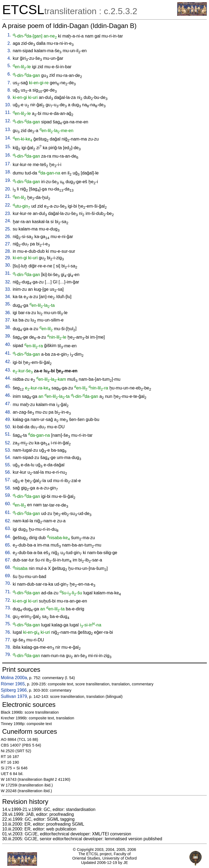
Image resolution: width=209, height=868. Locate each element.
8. (9, 90)
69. (8, 576)
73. (8, 608)
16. (8, 155)
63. (8, 528)
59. (8, 495)
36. (8, 313)
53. (8, 450)
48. (8, 412)
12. (8, 121)
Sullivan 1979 (14, 696)
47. (8, 404)
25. (8, 229)
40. (8, 344)
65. (8, 545)
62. (8, 521)
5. (9, 66)
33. (8, 289)
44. (8, 378)
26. (8, 237)
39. (8, 336)
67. (8, 560)
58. (8, 488)
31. (8, 273)
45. (8, 387)
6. (9, 74)
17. (8, 164)
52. (8, 443)
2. (9, 43)
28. (8, 251)
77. (8, 640)
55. (8, 465)
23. (8, 213)
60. (8, 504)
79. (8, 655)
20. (8, 189)
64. (8, 537)
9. (9, 97)
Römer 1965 (13, 684)
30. (8, 265)
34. (8, 297)
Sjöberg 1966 (14, 690)
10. (8, 105)
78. (8, 647)
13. (8, 129)
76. (8, 632)
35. (8, 304)
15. (8, 147)
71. (8, 592)
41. (8, 353)
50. (8, 427)
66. (8, 553)
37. (8, 320)
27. (8, 244)
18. (8, 172)
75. (8, 624)
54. (8, 458)
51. (8, 434)
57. (8, 480)
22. (8, 205)
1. (9, 35)
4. (9, 58)
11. (8, 112)
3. (9, 51)
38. (8, 327)
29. (8, 258)
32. (8, 282)
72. (8, 600)
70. (8, 583)
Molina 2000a (14, 678)
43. (8, 370)
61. (8, 512)
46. (8, 395)
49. (8, 419)
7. (9, 83)
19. (8, 180)
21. (8, 196)
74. (8, 616)
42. (8, 362)
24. (8, 221)
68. (8, 567)
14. (8, 138)
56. (8, 472)
